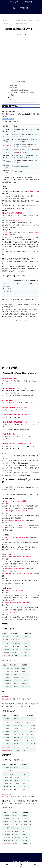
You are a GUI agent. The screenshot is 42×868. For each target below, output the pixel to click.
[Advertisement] (21, 56)
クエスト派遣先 (13, 88)
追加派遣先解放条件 (8, 119)
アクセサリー (14, 100)
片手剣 (12, 95)
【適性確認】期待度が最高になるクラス (21, 90)
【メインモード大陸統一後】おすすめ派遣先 (22, 93)
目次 (19, 82)
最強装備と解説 (13, 85)
